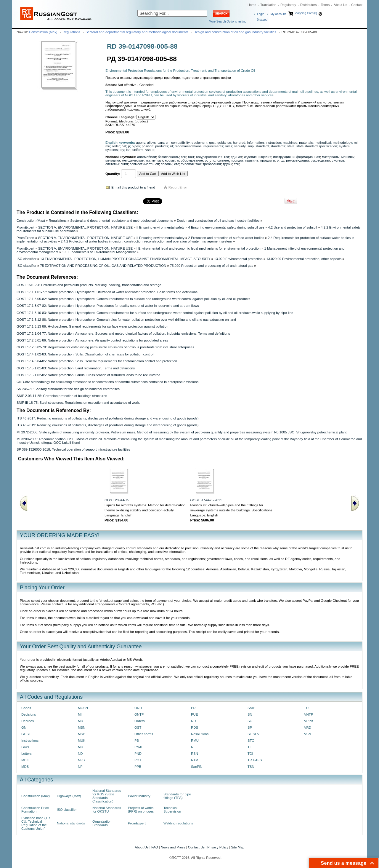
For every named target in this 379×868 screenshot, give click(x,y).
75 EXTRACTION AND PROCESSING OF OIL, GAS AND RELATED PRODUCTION (103, 266)
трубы (227, 164)
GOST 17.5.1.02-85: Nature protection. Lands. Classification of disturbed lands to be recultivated (88, 375)
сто (177, 164)
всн (184, 157)
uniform (138, 150)
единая (237, 157)
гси (227, 157)
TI (249, 747)
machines (290, 143)
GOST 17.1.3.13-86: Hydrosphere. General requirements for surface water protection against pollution (93, 326)
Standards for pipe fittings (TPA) (177, 796)
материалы (331, 157)
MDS (25, 767)
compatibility (180, 143)
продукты (268, 160)
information (256, 143)
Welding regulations (178, 823)
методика (113, 160)
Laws (25, 747)
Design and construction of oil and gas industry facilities (235, 32)
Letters (27, 754)
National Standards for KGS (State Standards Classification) (107, 796)
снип (124, 164)
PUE (194, 714)
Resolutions (200, 734)
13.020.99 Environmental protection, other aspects (304, 259)
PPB (138, 767)
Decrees (28, 721)
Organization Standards (102, 823)
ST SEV (253, 734)
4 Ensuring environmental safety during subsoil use (226, 227)
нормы (170, 160)
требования (212, 164)
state (291, 146)
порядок (237, 160)
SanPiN (197, 767)
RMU (195, 741)
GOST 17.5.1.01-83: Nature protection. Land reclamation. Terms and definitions (76, 368)
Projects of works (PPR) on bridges (141, 810)
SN (250, 714)
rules (229, 146)
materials (306, 143)
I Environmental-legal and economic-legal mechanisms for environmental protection (199, 248)
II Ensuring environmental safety (160, 227)
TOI (250, 754)
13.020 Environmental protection (238, 259)
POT (138, 760)
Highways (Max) (69, 796)
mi (356, 143)
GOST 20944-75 (117, 500)
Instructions (30, 741)
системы (112, 164)
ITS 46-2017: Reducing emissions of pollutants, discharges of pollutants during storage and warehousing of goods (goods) (107, 418)
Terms (325, 5)
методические (133, 160)
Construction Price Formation (35, 810)
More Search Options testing (228, 21)
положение (220, 160)
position (148, 146)
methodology (342, 143)
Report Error (178, 187)
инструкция (282, 157)
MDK (25, 760)
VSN (307, 734)
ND (80, 754)
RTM (195, 760)
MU (81, 747)
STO (251, 741)
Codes (26, 708)
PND (138, 754)
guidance (224, 143)
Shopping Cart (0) (305, 13)
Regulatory (288, 5)
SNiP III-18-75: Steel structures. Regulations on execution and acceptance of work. (78, 403)
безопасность (168, 157)
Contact (357, 5)
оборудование (192, 160)
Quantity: (113, 174)
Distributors (309, 5)
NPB (81, 760)
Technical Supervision (172, 810)
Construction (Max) (43, 32)
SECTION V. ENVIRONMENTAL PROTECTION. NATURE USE (85, 227)
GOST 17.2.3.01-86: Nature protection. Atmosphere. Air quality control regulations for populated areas (92, 340)
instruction (273, 143)
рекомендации (297, 160)
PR (193, 708)
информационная (306, 157)
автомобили (146, 157)
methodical (323, 143)
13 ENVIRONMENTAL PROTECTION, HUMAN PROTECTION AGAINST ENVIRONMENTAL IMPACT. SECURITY (125, 259)
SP (250, 727)
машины (348, 157)
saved (262, 20)
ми (147, 160)
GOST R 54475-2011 (206, 500)
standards (278, 146)
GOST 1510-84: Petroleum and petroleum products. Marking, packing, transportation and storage (89, 285)
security (240, 146)
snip (251, 146)
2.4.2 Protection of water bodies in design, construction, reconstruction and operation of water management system (146, 241)
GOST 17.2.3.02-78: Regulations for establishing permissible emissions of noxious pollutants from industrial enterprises (105, 347)
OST (138, 727)
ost (124, 146)
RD (193, 721)
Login (261, 14)
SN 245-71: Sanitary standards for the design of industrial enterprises (68, 389)
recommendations (188, 146)
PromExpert (25, 227)
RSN (195, 754)
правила (252, 160)
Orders (140, 721)
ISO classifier (27, 259)
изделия (265, 157)
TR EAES (255, 760)
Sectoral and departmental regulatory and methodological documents (137, 32)
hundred (239, 143)
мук (160, 160)
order (116, 146)
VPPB (309, 721)
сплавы (167, 164)
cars (161, 143)
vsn (148, 150)
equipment (199, 143)
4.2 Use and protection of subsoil (292, 227)
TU (306, 708)
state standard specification (317, 146)
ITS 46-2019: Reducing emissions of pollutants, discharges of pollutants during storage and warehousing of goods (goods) (107, 425)
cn (168, 143)
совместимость (142, 164)
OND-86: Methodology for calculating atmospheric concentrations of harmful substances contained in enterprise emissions (107, 382)
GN (24, 727)
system (344, 146)
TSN (251, 767)
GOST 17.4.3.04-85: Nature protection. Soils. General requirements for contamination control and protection (97, 361)
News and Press (173, 847)
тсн (236, 164)
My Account (278, 14)
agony (141, 143)
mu (108, 146)
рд (282, 160)
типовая (187, 164)
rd (171, 146)
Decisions (29, 714)
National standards (71, 823)
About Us (340, 5)
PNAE (139, 747)
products (162, 146)
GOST (26, 734)
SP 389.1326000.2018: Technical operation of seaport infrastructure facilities (73, 449)
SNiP (251, 708)
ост (207, 160)
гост (191, 157)
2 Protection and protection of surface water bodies (226, 238)
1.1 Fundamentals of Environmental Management (99, 252)
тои (198, 164)
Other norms (144, 734)
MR (81, 721)
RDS (195, 727)
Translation (268, 5)
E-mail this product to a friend (133, 187)
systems (112, 150)
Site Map (238, 847)
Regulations (71, 32)
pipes (136, 146)
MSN (82, 727)
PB (137, 741)
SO (250, 721)
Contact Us (196, 847)
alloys (151, 143)
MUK (82, 741)
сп (157, 164)
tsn (128, 150)
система (338, 160)
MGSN (83, 708)
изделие (250, 157)
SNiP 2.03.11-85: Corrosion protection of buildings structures (62, 396)
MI (80, 714)
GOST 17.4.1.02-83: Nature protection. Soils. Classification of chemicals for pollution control (85, 354)
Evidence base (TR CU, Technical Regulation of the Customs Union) (36, 823)
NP (80, 767)
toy (122, 150)
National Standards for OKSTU (107, 810)
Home (252, 5)
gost (212, 143)
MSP (82, 734)
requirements (213, 146)
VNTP (309, 714)
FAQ (155, 847)
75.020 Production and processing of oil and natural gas (212, 266)
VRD (308, 727)
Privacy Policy (218, 847)
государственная (209, 157)
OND (138, 708)
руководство (320, 160)
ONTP (139, 714)
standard (262, 146)
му (154, 160)
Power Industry (139, 796)
